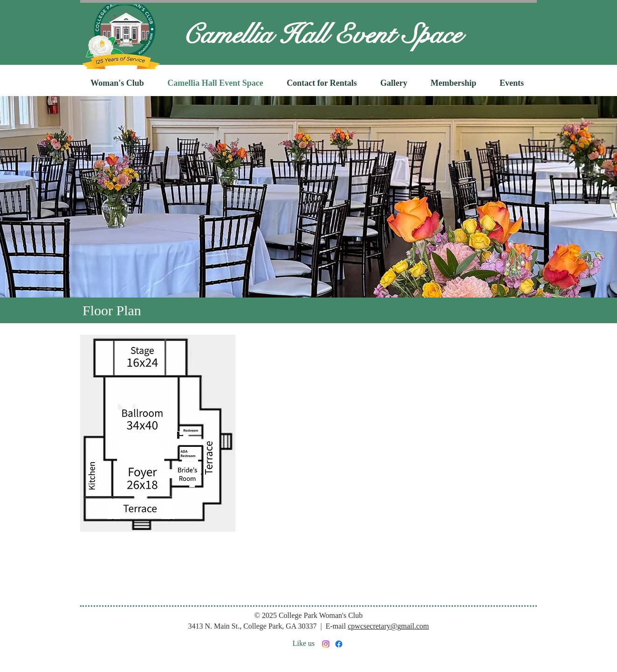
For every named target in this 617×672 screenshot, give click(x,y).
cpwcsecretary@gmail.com (388, 626)
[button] (117, 83)
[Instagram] (326, 644)
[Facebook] (339, 644)
